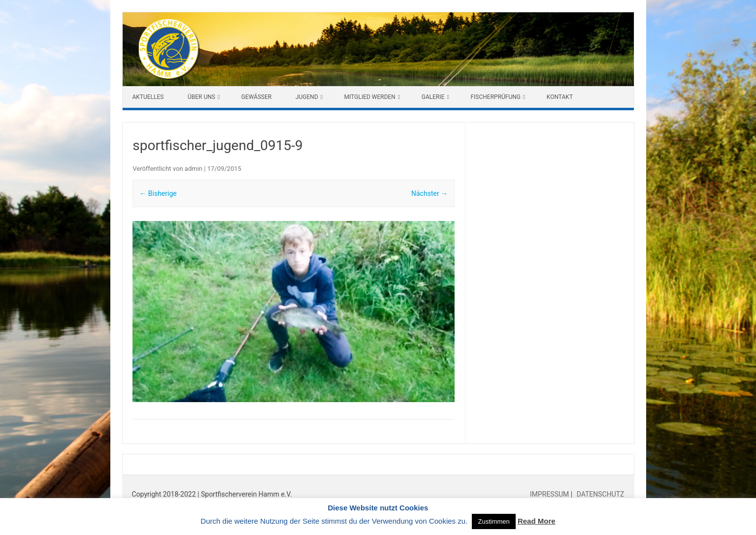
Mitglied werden (370, 97)
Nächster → (429, 193)
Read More (537, 521)
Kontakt (560, 97)
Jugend (307, 97)
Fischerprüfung (495, 97)
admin (194, 169)
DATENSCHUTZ (599, 494)
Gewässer (257, 97)
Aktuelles (148, 97)
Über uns (201, 97)
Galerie (433, 97)
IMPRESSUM (550, 494)
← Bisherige (158, 193)
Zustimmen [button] (493, 521)
